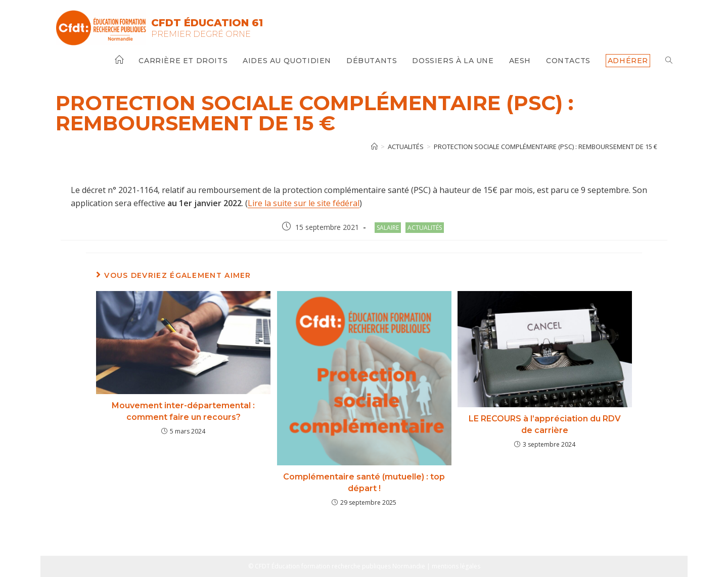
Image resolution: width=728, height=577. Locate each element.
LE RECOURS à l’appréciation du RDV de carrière (545, 424)
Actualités (425, 228)
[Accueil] (374, 147)
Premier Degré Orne (201, 34)
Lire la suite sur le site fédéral (304, 203)
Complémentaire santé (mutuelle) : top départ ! (364, 482)
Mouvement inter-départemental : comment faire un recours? (183, 411)
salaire (388, 228)
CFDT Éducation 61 (207, 23)
